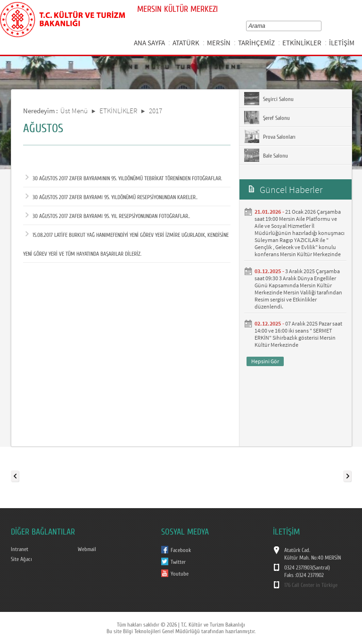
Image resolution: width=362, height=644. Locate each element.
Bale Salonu (266, 155)
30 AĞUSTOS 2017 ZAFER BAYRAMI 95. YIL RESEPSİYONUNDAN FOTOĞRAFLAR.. (108, 216)
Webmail (87, 549)
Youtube (180, 574)
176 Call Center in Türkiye (311, 585)
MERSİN (219, 43)
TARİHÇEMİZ (256, 43)
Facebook (181, 550)
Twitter (178, 562)
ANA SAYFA (149, 43)
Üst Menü (74, 111)
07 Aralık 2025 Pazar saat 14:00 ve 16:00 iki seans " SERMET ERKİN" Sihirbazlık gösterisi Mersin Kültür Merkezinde (298, 334)
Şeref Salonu (267, 117)
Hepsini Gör (265, 361)
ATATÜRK (186, 43)
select (321, 26)
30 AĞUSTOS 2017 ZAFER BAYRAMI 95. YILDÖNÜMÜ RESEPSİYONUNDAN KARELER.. (111, 197)
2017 (156, 111)
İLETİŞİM (342, 43)
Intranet (20, 549)
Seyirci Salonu (269, 99)
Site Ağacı (21, 559)
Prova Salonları (270, 136)
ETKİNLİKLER (302, 43)
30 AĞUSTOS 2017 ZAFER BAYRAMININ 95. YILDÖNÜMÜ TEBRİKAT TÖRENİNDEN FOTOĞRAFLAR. (124, 178)
